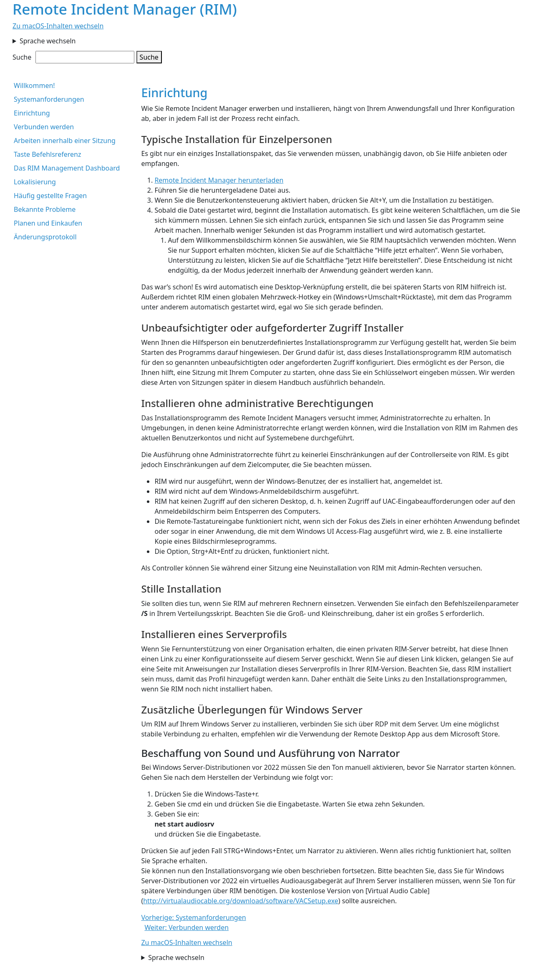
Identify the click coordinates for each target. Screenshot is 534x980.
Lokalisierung (35, 182)
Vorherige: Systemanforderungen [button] (193, 917)
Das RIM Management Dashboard (67, 168)
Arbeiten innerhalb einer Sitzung (65, 141)
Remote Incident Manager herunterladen (219, 180)
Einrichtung (32, 113)
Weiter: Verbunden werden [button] (186, 927)
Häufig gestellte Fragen (50, 196)
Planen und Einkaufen (48, 223)
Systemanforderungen (49, 99)
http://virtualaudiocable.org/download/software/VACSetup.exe (241, 901)
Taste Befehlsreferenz (47, 154)
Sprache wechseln (48, 41)
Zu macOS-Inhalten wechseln (58, 26)
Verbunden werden (44, 127)
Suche (22, 57)
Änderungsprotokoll (45, 237)
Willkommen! (34, 85)
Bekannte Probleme (45, 209)
